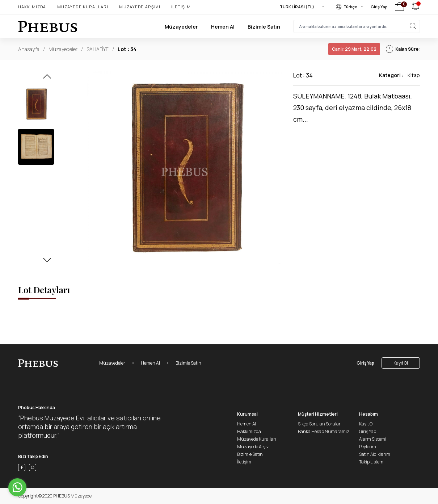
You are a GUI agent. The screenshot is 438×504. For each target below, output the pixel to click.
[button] (47, 79)
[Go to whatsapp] (17, 487)
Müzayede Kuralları (83, 7)
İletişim (181, 7)
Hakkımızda (32, 7)
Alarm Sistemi (373, 439)
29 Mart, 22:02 (354, 49)
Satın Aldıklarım (375, 454)
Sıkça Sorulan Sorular (319, 424)
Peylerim (368, 447)
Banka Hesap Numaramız (324, 431)
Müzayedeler (181, 27)
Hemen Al (223, 27)
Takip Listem (371, 462)
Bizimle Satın (264, 27)
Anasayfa (29, 49)
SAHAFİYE (98, 49)
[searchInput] (357, 26)
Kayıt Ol (401, 363)
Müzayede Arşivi (140, 7)
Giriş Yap (379, 7)
